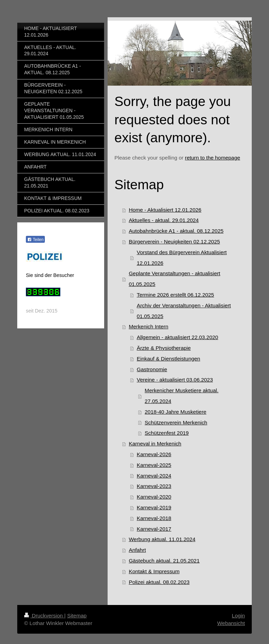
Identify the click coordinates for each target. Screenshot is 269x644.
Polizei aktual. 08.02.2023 (159, 582)
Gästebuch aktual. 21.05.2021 (164, 561)
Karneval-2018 (154, 518)
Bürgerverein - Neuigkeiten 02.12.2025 (174, 242)
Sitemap (77, 616)
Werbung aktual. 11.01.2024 (162, 539)
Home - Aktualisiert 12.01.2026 (165, 210)
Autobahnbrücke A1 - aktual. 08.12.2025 (176, 231)
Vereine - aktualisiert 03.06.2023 (175, 380)
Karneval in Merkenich (155, 444)
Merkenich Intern (148, 326)
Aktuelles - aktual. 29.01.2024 (164, 220)
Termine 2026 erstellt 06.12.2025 (175, 295)
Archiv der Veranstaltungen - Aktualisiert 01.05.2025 (184, 311)
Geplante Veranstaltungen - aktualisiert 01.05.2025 (174, 279)
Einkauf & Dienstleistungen (168, 359)
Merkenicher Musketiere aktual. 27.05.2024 (182, 396)
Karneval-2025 (154, 465)
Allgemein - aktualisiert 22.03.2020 (177, 337)
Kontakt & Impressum (154, 571)
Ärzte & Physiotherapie (164, 348)
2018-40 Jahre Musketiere (176, 412)
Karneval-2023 (154, 486)
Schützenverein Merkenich (176, 422)
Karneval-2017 (154, 529)
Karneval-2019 (154, 507)
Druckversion (44, 616)
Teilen (35, 240)
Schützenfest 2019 (167, 433)
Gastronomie (152, 369)
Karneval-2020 (154, 497)
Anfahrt (137, 550)
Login (238, 616)
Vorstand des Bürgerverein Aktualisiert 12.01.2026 (182, 258)
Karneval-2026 (154, 454)
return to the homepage (212, 158)
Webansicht (231, 623)
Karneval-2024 (154, 476)
